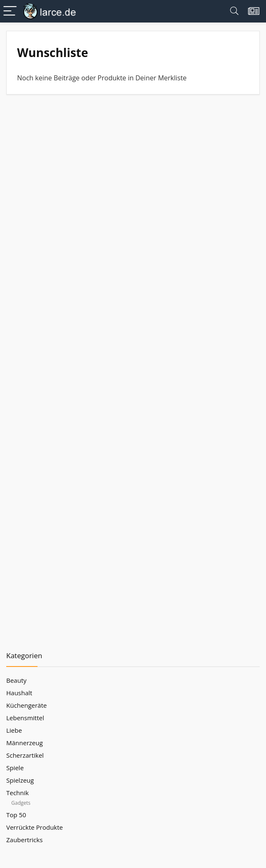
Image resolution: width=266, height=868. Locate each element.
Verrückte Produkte (35, 827)
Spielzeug (20, 780)
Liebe (14, 730)
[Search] (234, 11)
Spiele (15, 768)
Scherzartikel (25, 755)
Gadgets (21, 803)
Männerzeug (25, 743)
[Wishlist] (254, 11)
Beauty (16, 680)
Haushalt (19, 693)
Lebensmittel (25, 718)
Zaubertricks (24, 840)
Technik (18, 793)
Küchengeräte (26, 705)
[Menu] (10, 11)
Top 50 (16, 815)
